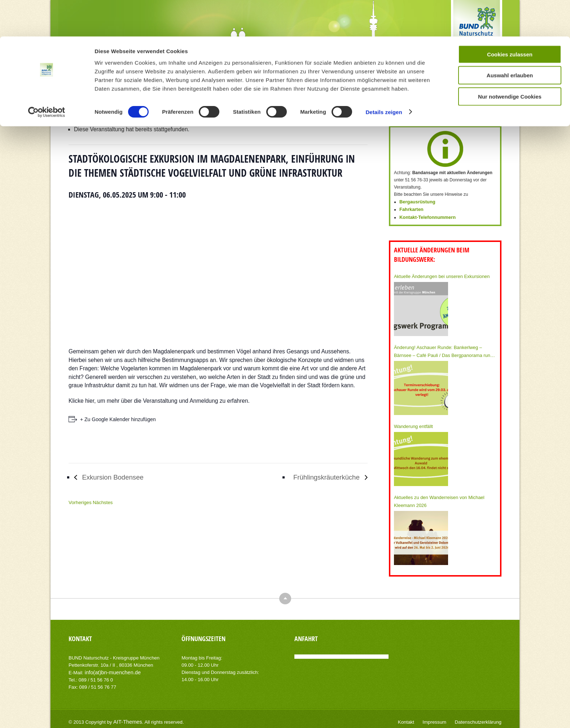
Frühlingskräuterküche (323, 477)
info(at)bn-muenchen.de (110, 668)
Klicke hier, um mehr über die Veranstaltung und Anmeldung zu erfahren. (159, 401)
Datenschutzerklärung (480, 717)
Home (171, 100)
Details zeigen (384, 76)
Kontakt (414, 717)
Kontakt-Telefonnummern (426, 216)
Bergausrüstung (416, 202)
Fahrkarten (411, 209)
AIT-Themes (126, 717)
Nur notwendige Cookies (510, 60)
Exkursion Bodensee (116, 477)
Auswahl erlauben (510, 39)
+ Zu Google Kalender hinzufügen (118, 419)
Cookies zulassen (510, 18)
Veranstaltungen (196, 100)
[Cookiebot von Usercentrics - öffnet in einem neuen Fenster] (47, 76)
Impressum (440, 717)
